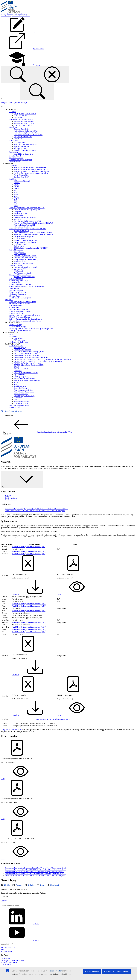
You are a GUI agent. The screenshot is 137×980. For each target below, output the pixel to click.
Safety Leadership (20, 254)
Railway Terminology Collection (21, 311)
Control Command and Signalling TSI (27, 210)
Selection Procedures (21, 394)
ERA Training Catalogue (18, 327)
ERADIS (17, 183)
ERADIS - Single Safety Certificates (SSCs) (29, 365)
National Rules (15, 296)
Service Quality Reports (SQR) (24, 396)
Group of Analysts (20, 261)
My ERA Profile (19, 375)
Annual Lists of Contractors (23, 154)
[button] (2, 411)
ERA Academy (15, 283)
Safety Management (16, 250)
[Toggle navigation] (2, 107)
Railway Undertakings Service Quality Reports (26, 319)
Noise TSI (17, 219)
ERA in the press (19, 340)
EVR (15, 200)
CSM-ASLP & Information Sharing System (29, 352)
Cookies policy (6, 964)
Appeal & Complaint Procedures (25, 150)
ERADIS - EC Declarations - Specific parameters (31, 357)
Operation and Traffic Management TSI (27, 221)
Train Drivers (14, 288)
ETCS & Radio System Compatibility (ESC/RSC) (31, 248)
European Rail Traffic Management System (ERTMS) (28, 229)
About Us (13, 112)
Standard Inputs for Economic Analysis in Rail (25, 315)
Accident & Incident (16, 265)
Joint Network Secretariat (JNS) (20, 298)
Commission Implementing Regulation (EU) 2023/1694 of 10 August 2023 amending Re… (36, 509)
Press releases (18, 338)
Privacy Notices (15, 162)
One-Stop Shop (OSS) (21, 177)
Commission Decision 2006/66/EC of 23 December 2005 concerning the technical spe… (36, 874)
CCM (16, 202)
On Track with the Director (19, 342)
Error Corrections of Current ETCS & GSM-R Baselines (33, 233)
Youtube (20, 940)
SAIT (16, 206)
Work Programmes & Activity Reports (23, 302)
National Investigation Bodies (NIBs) (27, 133)
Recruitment (14, 141)
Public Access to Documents (19, 405)
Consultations (14, 307)
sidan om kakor (56, 971)
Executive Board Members (23, 125)
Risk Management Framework (24, 277)
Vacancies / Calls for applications (25, 144)
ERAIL (16, 185)
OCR (15, 204)
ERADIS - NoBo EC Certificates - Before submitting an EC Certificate (38, 361)
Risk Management (20, 386)
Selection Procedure (21, 148)
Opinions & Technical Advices (20, 304)
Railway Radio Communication (25, 378)
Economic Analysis (16, 290)
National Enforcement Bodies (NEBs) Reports (25, 321)
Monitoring (18, 371)
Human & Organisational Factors (25, 256)
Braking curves (19, 246)
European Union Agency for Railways (14, 103)
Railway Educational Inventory (20, 330)
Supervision (18, 398)
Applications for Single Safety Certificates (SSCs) (31, 167)
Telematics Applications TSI (23, 227)
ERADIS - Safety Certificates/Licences (27, 363)
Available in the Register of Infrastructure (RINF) (29, 547)
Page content (22, 480)
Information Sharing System (23, 263)
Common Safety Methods (22, 350)
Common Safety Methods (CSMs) (25, 258)
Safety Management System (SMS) (26, 259)
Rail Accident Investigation (23, 273)
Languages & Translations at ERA (13, 961)
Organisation (18, 118)
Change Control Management (24, 236)
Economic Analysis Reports (19, 309)
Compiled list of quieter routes (11, 730)
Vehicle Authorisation (21, 401)
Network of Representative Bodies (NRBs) (28, 135)
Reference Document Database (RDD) (27, 380)
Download (32, 594)
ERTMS (16, 367)
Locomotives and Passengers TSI (25, 217)
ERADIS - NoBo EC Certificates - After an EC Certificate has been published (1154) (43, 359)
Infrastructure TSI (20, 215)
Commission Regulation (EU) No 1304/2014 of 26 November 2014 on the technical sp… (36, 870)
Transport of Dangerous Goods (20, 275)
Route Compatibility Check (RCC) (21, 284)
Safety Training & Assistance (24, 392)
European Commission (22, 129)
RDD (16, 192)
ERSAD (16, 189)
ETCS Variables (19, 238)
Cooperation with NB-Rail (23, 137)
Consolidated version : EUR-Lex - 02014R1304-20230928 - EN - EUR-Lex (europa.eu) (35, 511)
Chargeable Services (16, 158)
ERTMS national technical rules (25, 242)
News (11, 334)
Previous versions (11, 500)
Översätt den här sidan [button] (13, 411)
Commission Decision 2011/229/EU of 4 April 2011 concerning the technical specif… (35, 872)
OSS (2, 902)
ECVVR (17, 198)
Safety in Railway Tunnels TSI (24, 225)
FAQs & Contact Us (16, 346)
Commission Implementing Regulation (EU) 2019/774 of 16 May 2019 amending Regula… (37, 868)
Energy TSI (18, 212)
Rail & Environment (16, 279)
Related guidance (11, 498)
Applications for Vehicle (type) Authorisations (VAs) (32, 169)
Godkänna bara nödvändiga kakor (117, 972)
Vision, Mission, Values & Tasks (25, 114)
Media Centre (14, 336)
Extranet (4, 900)
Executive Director (20, 116)
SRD (15, 190)
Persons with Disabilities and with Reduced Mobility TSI (33, 223)
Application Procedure (21, 146)
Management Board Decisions (24, 123)
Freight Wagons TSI (21, 213)
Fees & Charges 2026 (21, 175)
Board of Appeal (15, 156)
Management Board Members (24, 121)
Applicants (13, 165)
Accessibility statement (9, 962)
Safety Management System (23, 390)
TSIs (15, 400)
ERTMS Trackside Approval (23, 369)
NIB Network (18, 271)
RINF (16, 196)
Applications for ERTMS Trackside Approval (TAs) (31, 171)
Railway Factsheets (16, 313)
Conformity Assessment (18, 294)
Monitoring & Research (18, 292)
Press (3, 949)
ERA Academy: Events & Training (26, 354)
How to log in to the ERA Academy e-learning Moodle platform (31, 329)
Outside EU (18, 139)
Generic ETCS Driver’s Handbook (26, 240)
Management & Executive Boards (21, 119)
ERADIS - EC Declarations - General (27, 355)
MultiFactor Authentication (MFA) (26, 373)
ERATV (16, 187)
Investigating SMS (20, 269)
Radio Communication (21, 231)
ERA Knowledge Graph (22, 181)
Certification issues (20, 244)
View (75, 594)
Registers (13, 179)
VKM (16, 194)
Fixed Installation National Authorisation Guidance (31, 173)
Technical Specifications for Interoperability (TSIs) (27, 208)
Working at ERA (19, 142)
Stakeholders (14, 127)
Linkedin (20, 924)
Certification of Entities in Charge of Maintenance (27, 286)
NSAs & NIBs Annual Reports (20, 317)
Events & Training (16, 325)
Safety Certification (20, 388)
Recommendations (16, 306)
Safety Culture (19, 252)
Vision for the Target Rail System (21, 160)
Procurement (14, 152)
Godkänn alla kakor (92, 972)
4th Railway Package (21, 403)
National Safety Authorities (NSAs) (26, 131)
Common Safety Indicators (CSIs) (25, 267)
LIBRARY (9, 300)
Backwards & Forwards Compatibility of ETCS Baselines (34, 235)
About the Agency (20, 348)
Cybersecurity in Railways (19, 281)
